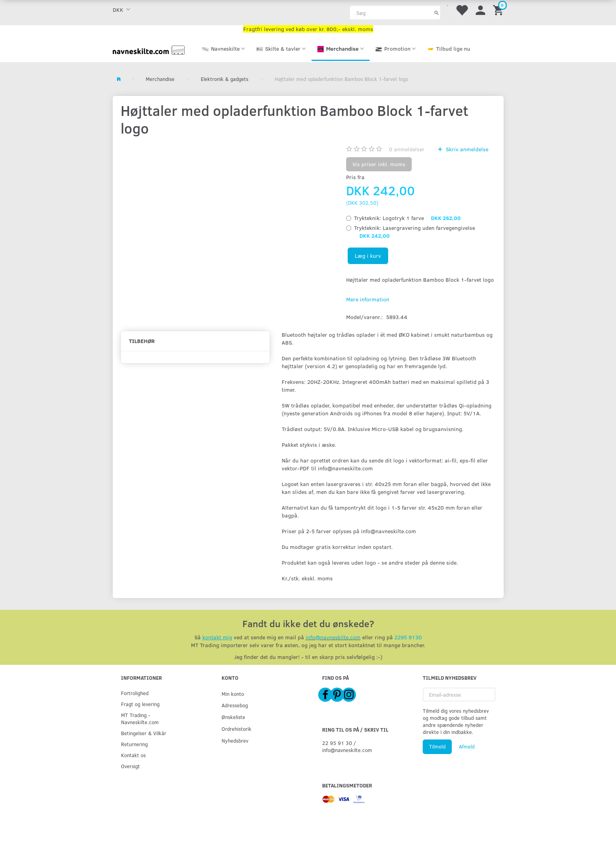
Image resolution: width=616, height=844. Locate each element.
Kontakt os (133, 755)
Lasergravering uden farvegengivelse (414, 232)
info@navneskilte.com (333, 637)
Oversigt (130, 766)
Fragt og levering (140, 704)
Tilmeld (437, 747)
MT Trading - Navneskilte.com (140, 718)
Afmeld (467, 747)
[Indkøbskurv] (499, 10)
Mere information (368, 299)
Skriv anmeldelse (466, 149)
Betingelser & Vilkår (144, 733)
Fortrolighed (135, 693)
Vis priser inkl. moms (379, 164)
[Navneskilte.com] (149, 49)
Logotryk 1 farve (407, 218)
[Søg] (437, 13)
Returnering (134, 744)
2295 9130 (408, 637)
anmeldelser (407, 149)
